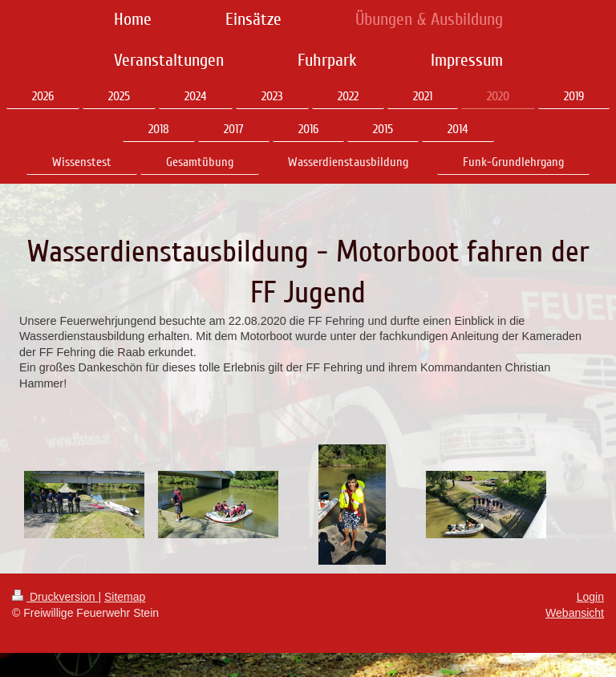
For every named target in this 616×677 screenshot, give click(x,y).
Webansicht (575, 613)
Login (590, 597)
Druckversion (55, 597)
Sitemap (125, 597)
